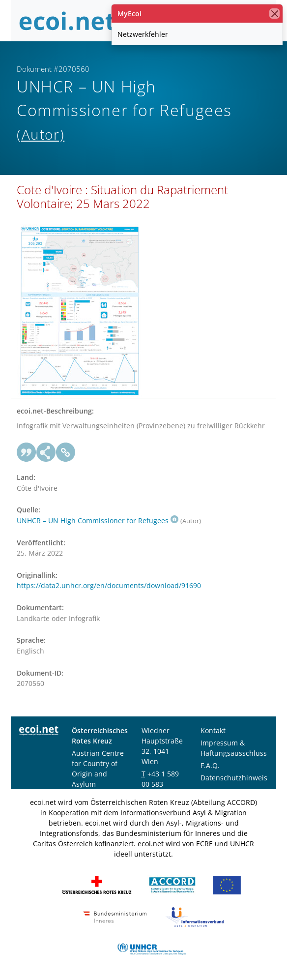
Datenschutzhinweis (234, 778)
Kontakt (213, 730)
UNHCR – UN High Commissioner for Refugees (98, 520)
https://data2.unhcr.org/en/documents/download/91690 (109, 585)
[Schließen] (274, 14)
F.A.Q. (210, 765)
